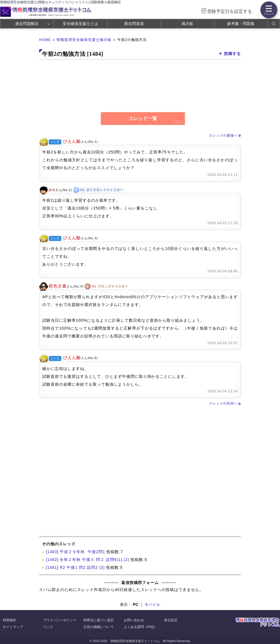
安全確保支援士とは (80, 24)
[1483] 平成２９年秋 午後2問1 (76, 552)
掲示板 (187, 24)
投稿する (232, 54)
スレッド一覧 (143, 119)
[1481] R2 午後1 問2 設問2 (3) (75, 567)
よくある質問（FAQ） (141, 627)
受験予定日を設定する (230, 11)
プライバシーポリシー (60, 620)
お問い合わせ (134, 620)
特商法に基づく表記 (99, 620)
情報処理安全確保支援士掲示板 (84, 40)
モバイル (152, 604)
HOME (45, 40)
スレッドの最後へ (225, 135)
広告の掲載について (99, 627)
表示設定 (171, 620)
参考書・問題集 (241, 24)
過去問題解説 (27, 24)
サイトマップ (13, 627)
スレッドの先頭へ (225, 403)
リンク (48, 627)
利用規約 (10, 620)
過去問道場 (134, 24)
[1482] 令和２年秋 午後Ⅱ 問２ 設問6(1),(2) (88, 560)
